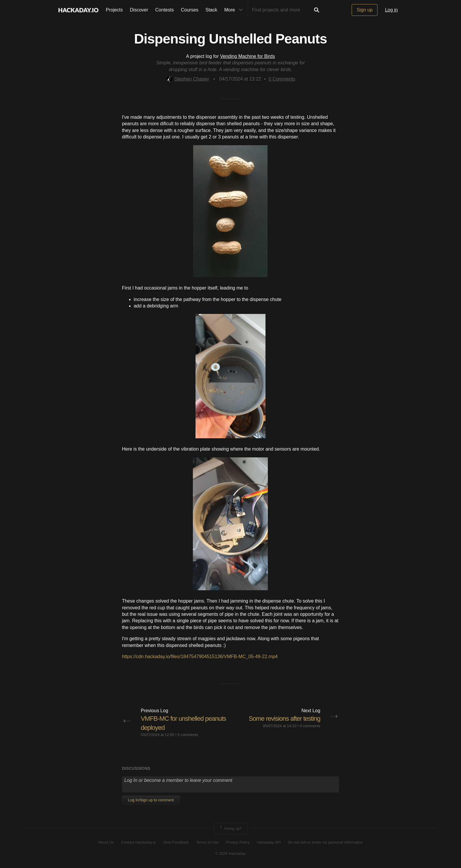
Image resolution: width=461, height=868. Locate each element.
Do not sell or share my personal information (325, 842)
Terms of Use (207, 842)
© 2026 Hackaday (230, 853)
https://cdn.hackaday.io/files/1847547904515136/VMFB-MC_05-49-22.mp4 (200, 657)
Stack (211, 10)
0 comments (188, 735)
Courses (190, 10)
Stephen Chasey (187, 79)
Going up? (230, 829)
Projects (114, 10)
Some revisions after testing (284, 719)
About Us (106, 842)
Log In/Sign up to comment (151, 800)
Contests (164, 10)
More (235, 10)
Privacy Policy (238, 842)
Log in (391, 10)
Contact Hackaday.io (139, 842)
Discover (139, 10)
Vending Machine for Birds (247, 56)
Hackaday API (269, 842)
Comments (282, 79)
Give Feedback (176, 842)
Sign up (365, 10)
